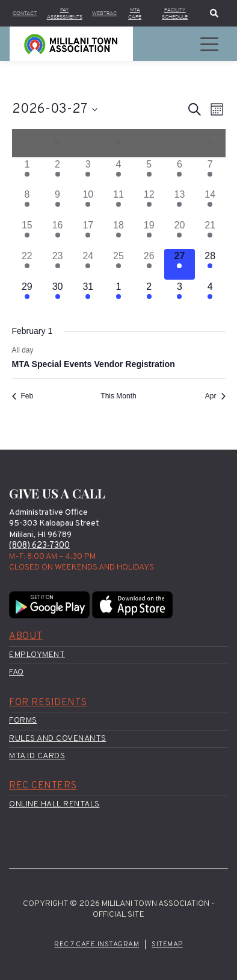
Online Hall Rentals (54, 804)
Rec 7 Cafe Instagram (97, 945)
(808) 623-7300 (39, 546)
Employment (37, 655)
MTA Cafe (135, 13)
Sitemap (167, 945)
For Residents (48, 703)
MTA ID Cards (37, 756)
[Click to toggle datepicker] (55, 109)
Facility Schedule (175, 13)
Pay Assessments (65, 13)
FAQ (17, 673)
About (26, 637)
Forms (23, 721)
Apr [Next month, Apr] (215, 397)
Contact (25, 13)
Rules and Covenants (58, 739)
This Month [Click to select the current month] (118, 397)
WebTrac (104, 13)
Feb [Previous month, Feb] (23, 397)
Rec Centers (43, 786)
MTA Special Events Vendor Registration (94, 365)
